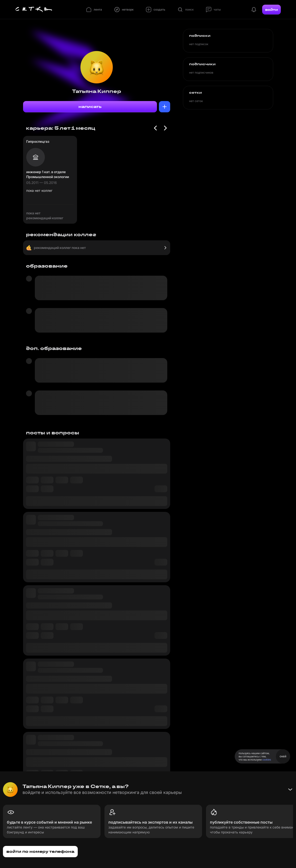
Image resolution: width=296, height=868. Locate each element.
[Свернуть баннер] (290, 790)
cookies (267, 760)
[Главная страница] (34, 10)
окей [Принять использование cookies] (283, 756)
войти (271, 10)
